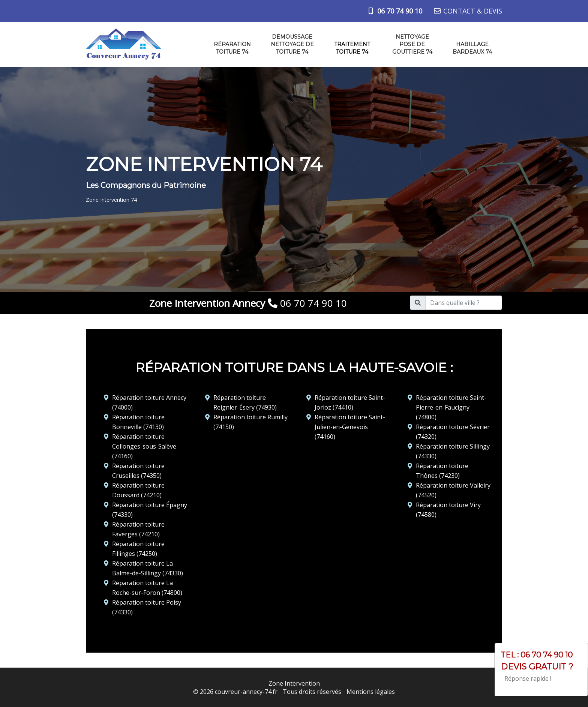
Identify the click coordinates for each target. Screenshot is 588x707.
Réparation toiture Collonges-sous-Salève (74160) (144, 446)
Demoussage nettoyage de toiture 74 (292, 44)
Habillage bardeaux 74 (472, 48)
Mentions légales (371, 692)
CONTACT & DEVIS (473, 11)
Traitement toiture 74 (352, 48)
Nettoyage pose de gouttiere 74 (412, 44)
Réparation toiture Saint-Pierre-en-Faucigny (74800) (451, 407)
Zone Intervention (294, 683)
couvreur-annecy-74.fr (246, 692)
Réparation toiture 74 (232, 48)
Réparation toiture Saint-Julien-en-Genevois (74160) (350, 427)
